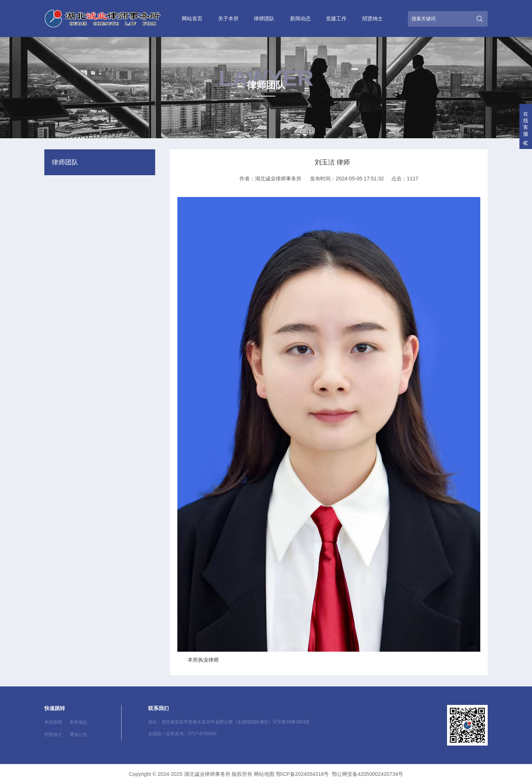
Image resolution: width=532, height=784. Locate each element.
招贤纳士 (372, 18)
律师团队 (264, 18)
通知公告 (78, 734)
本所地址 (78, 722)
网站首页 (192, 18)
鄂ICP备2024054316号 (302, 774)
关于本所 (228, 18)
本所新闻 (53, 722)
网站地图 (264, 774)
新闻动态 (300, 18)
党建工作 (336, 18)
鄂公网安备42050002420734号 (367, 774)
